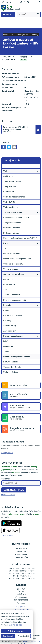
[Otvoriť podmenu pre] (38, 162)
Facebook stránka (21, 603)
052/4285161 (21, 598)
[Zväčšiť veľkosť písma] (28, 2)
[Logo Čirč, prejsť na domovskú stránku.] (21, 8)
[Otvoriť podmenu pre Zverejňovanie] (38, 158)
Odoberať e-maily (14, 481)
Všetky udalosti (7, 444)
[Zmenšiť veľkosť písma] (25, 2)
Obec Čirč (28, 635)
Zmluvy (24, 51)
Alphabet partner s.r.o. (32, 632)
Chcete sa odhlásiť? (8, 486)
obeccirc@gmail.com (21, 600)
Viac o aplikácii (7, 526)
